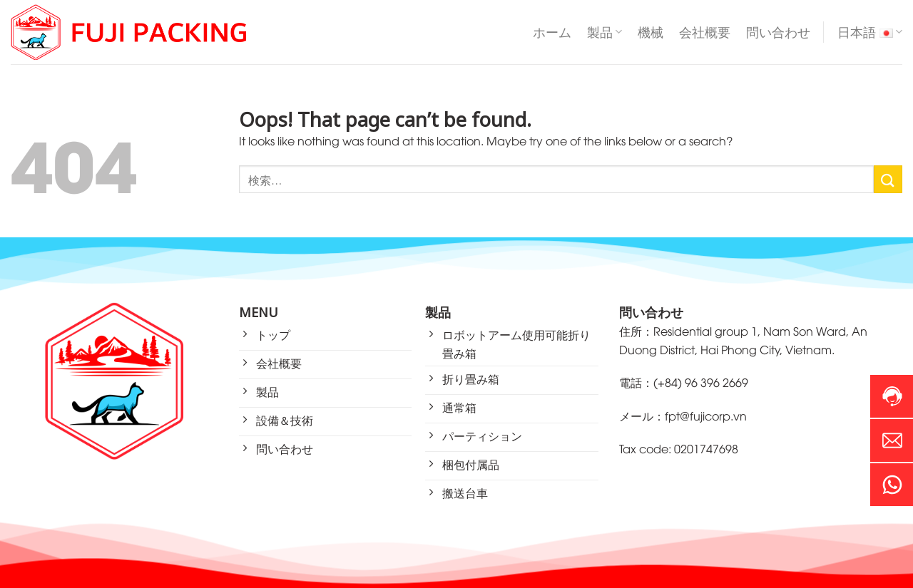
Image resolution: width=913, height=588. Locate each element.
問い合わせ (778, 32)
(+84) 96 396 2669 (701, 382)
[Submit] (888, 179)
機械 (651, 32)
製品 (605, 32)
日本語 (870, 32)
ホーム (552, 32)
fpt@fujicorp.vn (706, 416)
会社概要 (705, 32)
